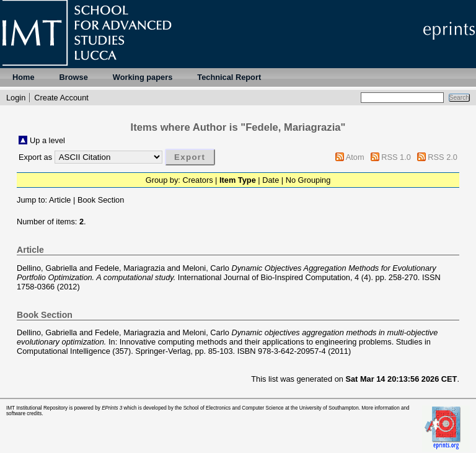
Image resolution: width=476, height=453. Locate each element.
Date (271, 180)
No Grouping (308, 180)
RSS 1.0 (396, 157)
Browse (74, 77)
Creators (197, 180)
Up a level (47, 140)
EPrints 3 (112, 408)
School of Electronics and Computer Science (234, 408)
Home (24, 77)
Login (16, 98)
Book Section (101, 200)
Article (60, 200)
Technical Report (229, 77)
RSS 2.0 (443, 157)
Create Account (61, 98)
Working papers (143, 77)
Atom (355, 157)
